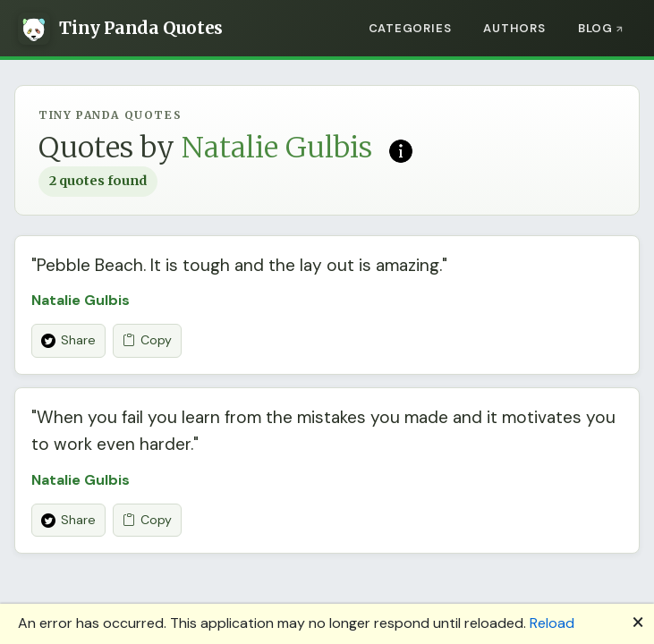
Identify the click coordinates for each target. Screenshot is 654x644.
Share (68, 340)
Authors (514, 28)
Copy (147, 340)
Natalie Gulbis (81, 300)
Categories (410, 28)
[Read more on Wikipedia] (401, 149)
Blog (595, 28)
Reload (552, 623)
